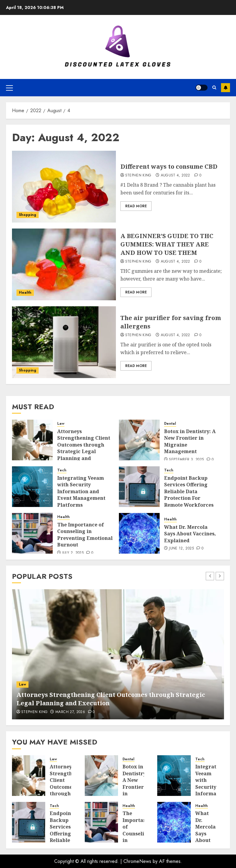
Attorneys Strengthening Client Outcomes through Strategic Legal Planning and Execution (84, 448)
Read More (136, 206)
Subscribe (226, 88)
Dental (170, 424)
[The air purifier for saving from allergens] (64, 342)
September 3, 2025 (186, 460)
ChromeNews (137, 861)
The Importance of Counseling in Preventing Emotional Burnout (85, 535)
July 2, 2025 (73, 553)
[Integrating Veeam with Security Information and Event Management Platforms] (32, 487)
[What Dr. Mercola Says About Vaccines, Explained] (139, 533)
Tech (62, 470)
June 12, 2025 (181, 549)
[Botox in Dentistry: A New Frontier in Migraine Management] (139, 440)
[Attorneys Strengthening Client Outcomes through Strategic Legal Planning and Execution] (32, 440)
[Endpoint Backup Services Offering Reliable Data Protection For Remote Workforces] (139, 487)
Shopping (28, 215)
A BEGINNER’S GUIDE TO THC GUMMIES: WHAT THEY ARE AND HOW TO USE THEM (167, 244)
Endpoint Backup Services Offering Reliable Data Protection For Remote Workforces (189, 491)
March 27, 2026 (70, 712)
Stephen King (138, 176)
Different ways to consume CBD (169, 166)
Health (25, 293)
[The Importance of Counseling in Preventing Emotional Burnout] (32, 533)
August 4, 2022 (176, 176)
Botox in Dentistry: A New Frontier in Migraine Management (139, 787)
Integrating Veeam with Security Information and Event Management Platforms (81, 491)
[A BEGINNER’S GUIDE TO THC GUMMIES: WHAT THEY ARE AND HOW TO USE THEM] (64, 264)
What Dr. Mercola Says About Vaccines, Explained (190, 534)
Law (61, 424)
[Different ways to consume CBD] (64, 187)
